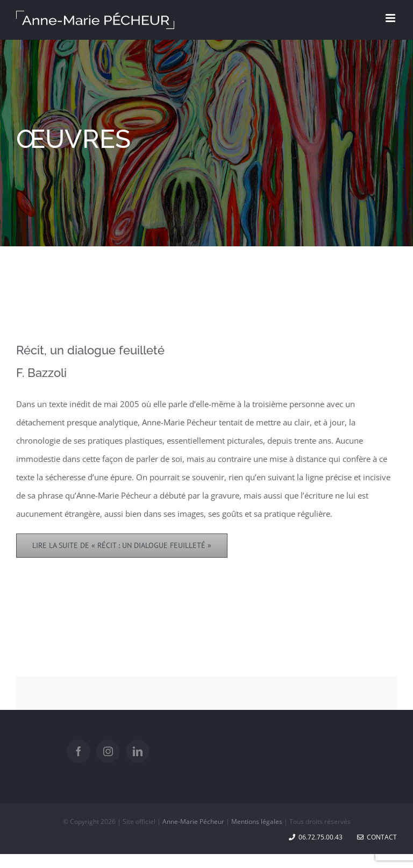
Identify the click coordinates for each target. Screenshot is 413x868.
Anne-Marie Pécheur (193, 821)
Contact (377, 837)
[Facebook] (79, 751)
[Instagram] (108, 751)
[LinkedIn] (138, 751)
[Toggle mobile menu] (391, 18)
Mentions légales (257, 821)
